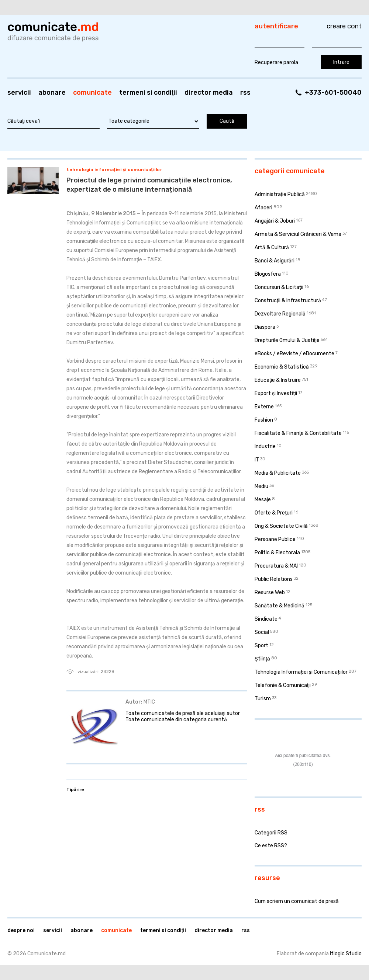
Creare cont (344, 26)
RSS (245, 93)
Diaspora (265, 327)
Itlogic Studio (346, 954)
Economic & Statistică (282, 367)
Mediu (261, 486)
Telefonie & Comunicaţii (283, 685)
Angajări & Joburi (275, 221)
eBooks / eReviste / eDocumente (294, 354)
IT (257, 460)
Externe (264, 407)
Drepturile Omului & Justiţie (287, 340)
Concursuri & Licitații (279, 287)
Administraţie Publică (280, 194)
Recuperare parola (276, 62)
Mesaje (263, 500)
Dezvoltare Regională (280, 314)
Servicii (19, 93)
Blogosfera (268, 274)
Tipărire (75, 789)
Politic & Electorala (277, 553)
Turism (263, 699)
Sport (261, 646)
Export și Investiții (276, 393)
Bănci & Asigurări (275, 261)
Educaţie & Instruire (278, 380)
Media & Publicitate (278, 473)
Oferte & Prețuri (274, 513)
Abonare (52, 93)
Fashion (264, 420)
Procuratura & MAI (276, 566)
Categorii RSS (271, 833)
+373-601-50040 (333, 93)
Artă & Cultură (272, 247)
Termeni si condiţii (148, 93)
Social (262, 632)
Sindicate (266, 619)
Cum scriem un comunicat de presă (297, 901)
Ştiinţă (262, 659)
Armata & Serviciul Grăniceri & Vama (298, 234)
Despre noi (21, 930)
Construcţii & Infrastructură (288, 301)
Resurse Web (270, 592)
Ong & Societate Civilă (281, 526)
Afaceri (263, 208)
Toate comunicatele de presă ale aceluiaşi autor (183, 713)
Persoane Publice (275, 539)
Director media (209, 93)
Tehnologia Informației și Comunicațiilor (114, 170)
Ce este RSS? (271, 846)
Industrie (265, 447)
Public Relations (274, 579)
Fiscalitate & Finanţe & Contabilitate (298, 433)
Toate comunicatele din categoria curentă (176, 720)
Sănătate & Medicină (280, 606)
